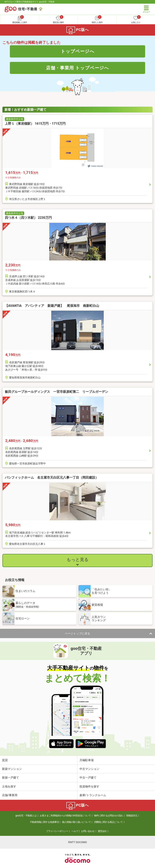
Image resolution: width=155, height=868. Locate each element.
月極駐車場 (87, 760)
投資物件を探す (89, 786)
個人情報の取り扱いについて (76, 822)
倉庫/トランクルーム (93, 795)
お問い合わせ (88, 831)
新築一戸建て (10, 778)
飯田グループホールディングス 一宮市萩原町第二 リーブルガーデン (57, 392)
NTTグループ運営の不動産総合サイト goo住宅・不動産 (30, 2)
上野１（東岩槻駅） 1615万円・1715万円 (35, 124)
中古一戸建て (88, 778)
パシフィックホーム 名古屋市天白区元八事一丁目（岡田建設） (52, 478)
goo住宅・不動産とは (26, 816)
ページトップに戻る (77, 633)
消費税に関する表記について (108, 822)
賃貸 (5, 760)
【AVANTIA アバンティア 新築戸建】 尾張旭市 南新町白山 (52, 306)
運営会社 (102, 831)
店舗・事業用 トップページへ (77, 68)
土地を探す (9, 786)
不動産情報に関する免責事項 (44, 822)
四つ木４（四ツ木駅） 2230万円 (28, 218)
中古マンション (89, 769)
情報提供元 (132, 816)
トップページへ (78, 51)
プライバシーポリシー (57, 831)
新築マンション (12, 769)
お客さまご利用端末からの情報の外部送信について (65, 816)
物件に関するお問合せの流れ (108, 816)
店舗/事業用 (10, 795)
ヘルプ (75, 831)
